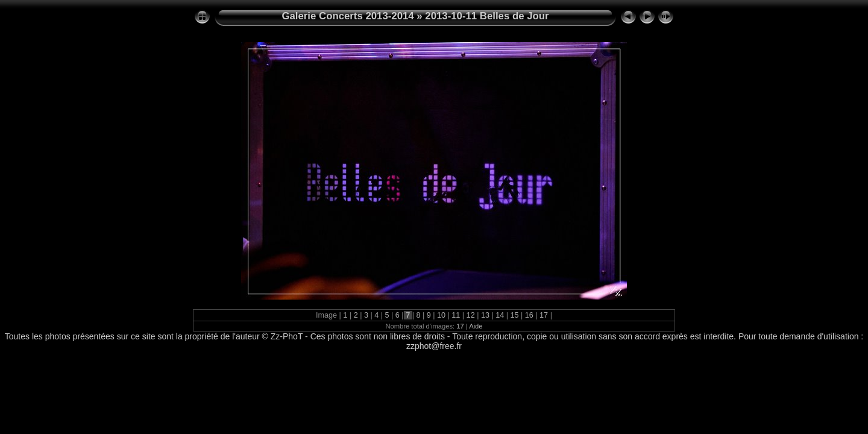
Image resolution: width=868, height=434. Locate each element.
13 (485, 315)
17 (544, 315)
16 (529, 315)
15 (514, 315)
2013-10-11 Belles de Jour (487, 16)
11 (456, 315)
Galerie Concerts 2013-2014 (348, 16)
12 (470, 315)
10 (442, 315)
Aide (476, 326)
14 (500, 315)
